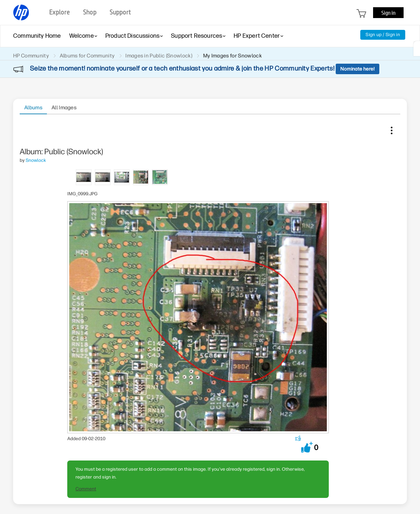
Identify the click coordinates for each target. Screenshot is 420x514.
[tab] (84, 177)
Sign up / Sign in (383, 35)
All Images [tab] (64, 107)
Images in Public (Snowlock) (159, 56)
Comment (86, 489)
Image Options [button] (391, 129)
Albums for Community (87, 56)
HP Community (31, 56)
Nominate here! (357, 69)
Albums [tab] (33, 107)
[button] (307, 447)
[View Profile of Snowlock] (36, 160)
